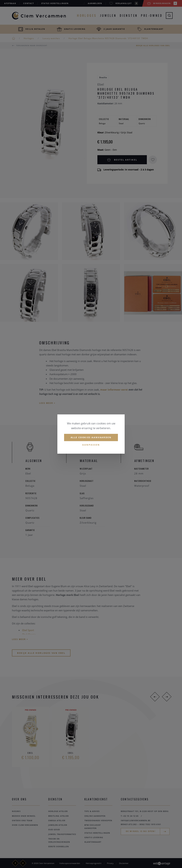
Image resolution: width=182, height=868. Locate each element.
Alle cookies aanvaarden (91, 437)
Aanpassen (91, 445)
